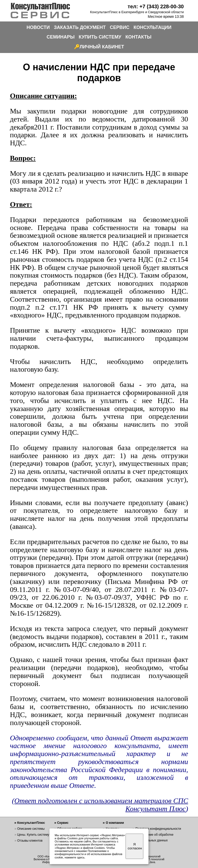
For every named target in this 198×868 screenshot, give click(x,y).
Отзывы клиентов (30, 841)
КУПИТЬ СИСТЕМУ (100, 37)
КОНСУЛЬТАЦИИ (152, 27)
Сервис (63, 823)
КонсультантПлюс (31, 823)
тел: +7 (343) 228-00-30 (156, 6)
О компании (115, 823)
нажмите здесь (75, 857)
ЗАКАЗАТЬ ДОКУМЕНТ (80, 27)
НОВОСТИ (38, 27)
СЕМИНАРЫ (61, 37)
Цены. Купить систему (33, 835)
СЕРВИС (120, 27)
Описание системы (31, 829)
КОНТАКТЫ (138, 37)
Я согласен (135, 846)
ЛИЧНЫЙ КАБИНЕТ (102, 47)
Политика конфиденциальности (158, 829)
